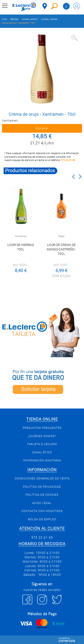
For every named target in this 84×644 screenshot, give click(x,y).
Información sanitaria (42, 460)
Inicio (4, 19)
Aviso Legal (42, 503)
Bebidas (14, 19)
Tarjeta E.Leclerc (42, 444)
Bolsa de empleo (42, 519)
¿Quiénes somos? (42, 436)
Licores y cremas (49, 19)
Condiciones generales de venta (42, 478)
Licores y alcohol (30, 19)
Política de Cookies (42, 495)
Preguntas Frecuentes (42, 428)
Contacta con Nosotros (42, 511)
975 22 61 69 (68, 160)
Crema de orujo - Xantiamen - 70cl (18, 23)
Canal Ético (42, 452)
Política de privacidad (42, 487)
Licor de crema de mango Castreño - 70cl (61, 249)
